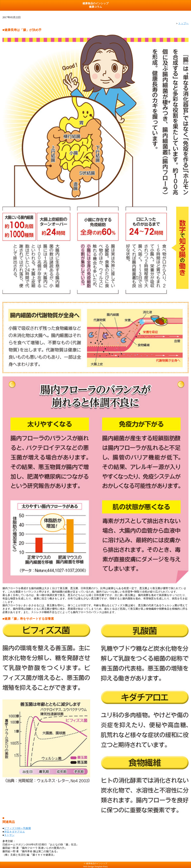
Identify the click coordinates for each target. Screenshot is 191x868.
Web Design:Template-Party (96, 866)
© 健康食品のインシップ (95, 863)
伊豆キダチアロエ (15, 832)
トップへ (183, 23)
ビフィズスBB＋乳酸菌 (18, 828)
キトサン (9, 835)
